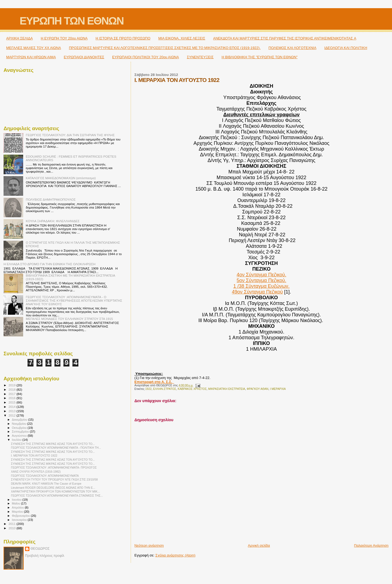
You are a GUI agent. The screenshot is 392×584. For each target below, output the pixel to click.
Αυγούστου (20, 436)
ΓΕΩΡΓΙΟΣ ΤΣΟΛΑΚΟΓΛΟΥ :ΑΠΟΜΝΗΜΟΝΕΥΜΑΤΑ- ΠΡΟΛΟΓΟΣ (54, 467)
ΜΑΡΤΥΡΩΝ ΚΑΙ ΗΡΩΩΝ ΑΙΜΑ (31, 57)
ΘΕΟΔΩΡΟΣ (40, 549)
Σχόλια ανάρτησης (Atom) (175, 555)
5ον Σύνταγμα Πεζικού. (261, 280)
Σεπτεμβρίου (21, 432)
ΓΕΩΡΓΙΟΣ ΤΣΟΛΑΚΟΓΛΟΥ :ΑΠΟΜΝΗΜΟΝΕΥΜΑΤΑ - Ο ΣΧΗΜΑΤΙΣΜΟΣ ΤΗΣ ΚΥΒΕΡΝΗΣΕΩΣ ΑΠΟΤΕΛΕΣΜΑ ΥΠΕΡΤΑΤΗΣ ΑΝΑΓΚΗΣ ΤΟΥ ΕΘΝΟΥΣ (74, 300)
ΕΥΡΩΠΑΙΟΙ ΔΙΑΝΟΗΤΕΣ (84, 57)
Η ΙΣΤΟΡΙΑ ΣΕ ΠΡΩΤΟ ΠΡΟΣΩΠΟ (123, 38)
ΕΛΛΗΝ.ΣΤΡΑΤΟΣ (164, 389)
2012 (12, 415)
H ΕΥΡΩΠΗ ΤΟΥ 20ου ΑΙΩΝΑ (64, 38)
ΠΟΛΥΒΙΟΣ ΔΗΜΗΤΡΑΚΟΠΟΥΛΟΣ (51, 199)
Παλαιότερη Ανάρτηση (371, 545)
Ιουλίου (17, 440)
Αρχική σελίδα (259, 545)
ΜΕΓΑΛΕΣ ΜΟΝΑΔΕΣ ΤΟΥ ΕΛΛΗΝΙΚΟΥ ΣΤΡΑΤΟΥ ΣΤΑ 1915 (69, 319)
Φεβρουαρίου (21, 516)
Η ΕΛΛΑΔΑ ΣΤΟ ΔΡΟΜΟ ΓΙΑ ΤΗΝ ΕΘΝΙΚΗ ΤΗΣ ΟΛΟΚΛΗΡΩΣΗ (49, 264)
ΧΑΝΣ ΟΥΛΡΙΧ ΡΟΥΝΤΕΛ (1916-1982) (36, 472)
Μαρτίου (18, 512)
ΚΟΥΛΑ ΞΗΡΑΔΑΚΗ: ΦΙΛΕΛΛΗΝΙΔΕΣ (53, 221)
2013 (12, 411)
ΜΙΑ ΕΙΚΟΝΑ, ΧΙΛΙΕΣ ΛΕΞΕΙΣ (182, 38)
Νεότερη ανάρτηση (149, 545)
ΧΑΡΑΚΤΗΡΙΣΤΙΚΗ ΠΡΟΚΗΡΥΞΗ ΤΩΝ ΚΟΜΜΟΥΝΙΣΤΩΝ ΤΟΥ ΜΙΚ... (55, 491)
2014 (12, 407)
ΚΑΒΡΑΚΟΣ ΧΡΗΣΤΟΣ (192, 389)
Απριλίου (18, 507)
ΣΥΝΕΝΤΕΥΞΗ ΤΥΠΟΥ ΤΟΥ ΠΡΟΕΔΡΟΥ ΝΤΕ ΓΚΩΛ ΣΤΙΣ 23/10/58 (54, 479)
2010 (12, 528)
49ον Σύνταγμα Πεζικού (257, 292)
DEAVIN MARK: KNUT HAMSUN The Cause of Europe (46, 484)
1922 (148, 389)
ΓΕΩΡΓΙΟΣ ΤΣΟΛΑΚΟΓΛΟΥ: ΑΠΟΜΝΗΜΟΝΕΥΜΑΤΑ (45, 476)
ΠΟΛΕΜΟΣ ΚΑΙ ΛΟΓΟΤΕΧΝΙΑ (292, 48)
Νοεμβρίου (20, 424)
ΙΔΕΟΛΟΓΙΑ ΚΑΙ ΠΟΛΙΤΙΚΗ (346, 48)
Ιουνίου (17, 500)
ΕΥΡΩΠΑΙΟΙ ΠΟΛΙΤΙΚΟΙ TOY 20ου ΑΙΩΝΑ (146, 57)
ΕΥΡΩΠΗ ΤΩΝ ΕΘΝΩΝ (72, 21)
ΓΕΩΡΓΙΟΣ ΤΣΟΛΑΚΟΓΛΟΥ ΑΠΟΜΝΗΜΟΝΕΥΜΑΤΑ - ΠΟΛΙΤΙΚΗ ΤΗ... (56, 448)
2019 (12, 385)
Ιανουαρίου (20, 520)
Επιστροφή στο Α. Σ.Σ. (154, 382)
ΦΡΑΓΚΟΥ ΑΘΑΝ (258, 389)
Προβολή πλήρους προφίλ (45, 556)
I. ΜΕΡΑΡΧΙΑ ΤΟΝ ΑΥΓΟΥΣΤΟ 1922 (34, 455)
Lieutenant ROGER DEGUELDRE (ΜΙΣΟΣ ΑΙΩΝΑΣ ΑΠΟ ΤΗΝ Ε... (53, 488)
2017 (12, 394)
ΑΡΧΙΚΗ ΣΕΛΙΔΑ (20, 38)
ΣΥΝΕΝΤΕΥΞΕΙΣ (200, 57)
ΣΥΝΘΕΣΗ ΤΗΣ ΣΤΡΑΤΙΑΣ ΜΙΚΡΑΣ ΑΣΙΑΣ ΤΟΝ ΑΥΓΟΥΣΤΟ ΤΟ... (53, 444)
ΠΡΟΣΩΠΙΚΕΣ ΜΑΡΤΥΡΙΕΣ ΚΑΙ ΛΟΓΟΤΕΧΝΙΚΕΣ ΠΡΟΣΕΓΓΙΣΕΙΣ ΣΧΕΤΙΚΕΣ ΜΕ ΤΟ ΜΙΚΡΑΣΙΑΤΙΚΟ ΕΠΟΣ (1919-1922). (165, 48)
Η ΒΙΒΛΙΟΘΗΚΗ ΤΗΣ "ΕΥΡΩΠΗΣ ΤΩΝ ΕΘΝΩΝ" (260, 57)
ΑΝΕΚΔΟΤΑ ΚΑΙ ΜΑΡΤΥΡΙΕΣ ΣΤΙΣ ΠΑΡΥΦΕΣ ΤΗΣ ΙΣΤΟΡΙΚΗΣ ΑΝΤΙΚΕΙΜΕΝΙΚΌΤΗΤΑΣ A (285, 38)
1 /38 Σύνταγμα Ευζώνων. (261, 286)
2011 (12, 524)
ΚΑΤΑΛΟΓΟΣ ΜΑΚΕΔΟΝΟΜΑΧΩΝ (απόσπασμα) (61, 178)
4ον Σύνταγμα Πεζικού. (261, 275)
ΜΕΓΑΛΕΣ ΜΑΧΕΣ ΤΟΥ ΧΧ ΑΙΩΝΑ (34, 48)
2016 (12, 398)
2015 (12, 402)
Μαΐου (17, 503)
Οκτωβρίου (20, 428)
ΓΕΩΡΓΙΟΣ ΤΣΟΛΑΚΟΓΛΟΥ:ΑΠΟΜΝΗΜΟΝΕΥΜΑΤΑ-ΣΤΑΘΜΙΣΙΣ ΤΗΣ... (57, 496)
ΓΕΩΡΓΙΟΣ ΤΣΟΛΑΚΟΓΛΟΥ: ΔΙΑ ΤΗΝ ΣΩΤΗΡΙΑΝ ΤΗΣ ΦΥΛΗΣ (70, 135)
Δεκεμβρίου (20, 420)
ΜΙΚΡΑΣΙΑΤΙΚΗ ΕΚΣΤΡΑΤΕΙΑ (227, 389)
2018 (12, 389)
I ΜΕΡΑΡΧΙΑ (278, 389)
